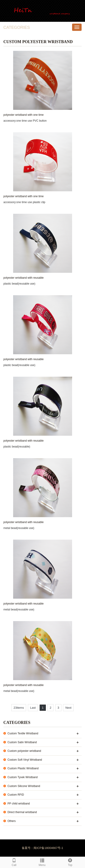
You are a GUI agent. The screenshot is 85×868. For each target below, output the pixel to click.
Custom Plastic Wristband (23, 768)
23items (19, 708)
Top (70, 862)
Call (14, 862)
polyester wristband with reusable (23, 278)
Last (33, 708)
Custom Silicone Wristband (24, 786)
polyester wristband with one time (23, 115)
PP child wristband (19, 804)
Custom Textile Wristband (23, 733)
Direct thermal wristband (22, 812)
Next (68, 708)
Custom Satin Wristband (22, 742)
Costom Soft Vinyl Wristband (25, 760)
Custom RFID (16, 795)
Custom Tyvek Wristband (23, 777)
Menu (42, 862)
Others (12, 821)
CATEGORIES (17, 27)
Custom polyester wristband (24, 751)
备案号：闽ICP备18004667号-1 (42, 848)
